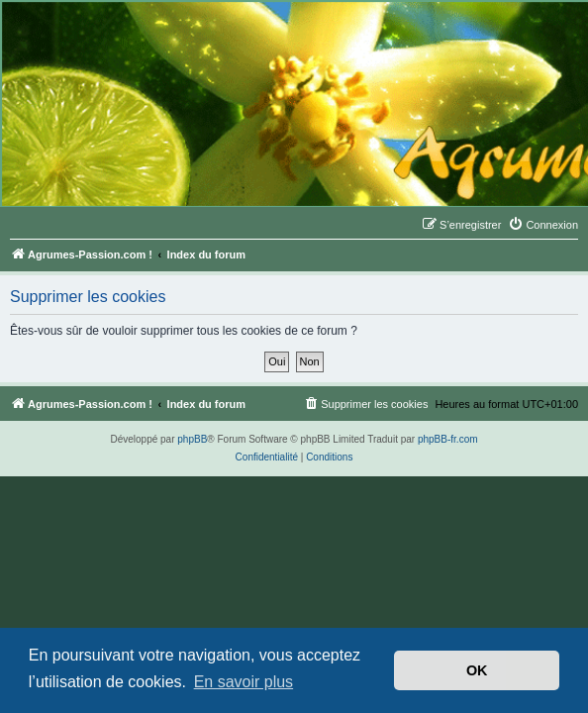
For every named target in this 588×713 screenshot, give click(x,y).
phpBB (192, 439)
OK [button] (477, 670)
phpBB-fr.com (448, 439)
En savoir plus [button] (244, 682)
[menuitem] (543, 225)
